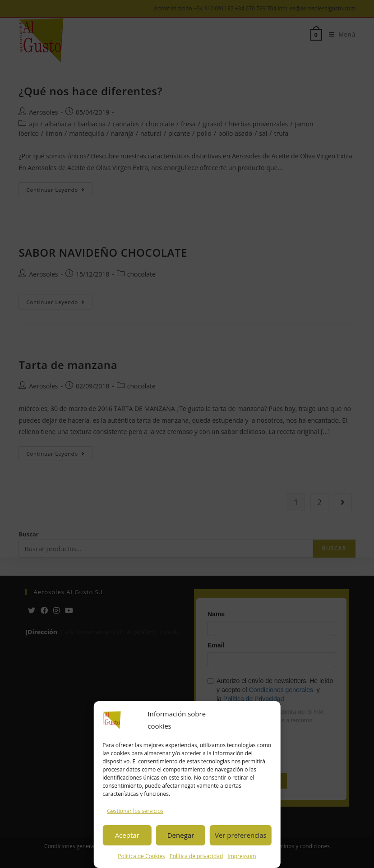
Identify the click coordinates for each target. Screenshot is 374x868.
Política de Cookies (141, 856)
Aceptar (127, 835)
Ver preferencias (241, 835)
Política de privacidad (196, 856)
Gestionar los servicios (135, 811)
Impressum (242, 856)
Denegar (181, 835)
